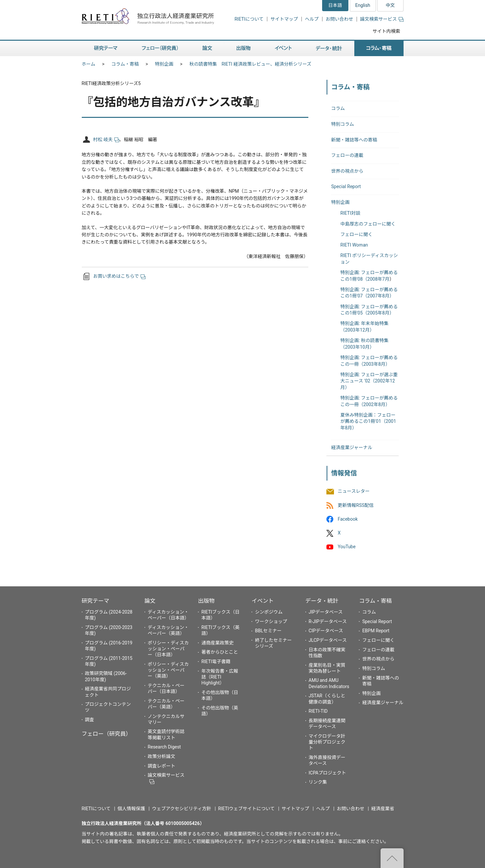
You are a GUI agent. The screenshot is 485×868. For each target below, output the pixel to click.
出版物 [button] (243, 48)
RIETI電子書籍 (216, 662)
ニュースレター (354, 491)
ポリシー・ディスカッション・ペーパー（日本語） (168, 649)
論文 (150, 601)
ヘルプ (312, 19)
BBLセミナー (268, 631)
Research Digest (164, 747)
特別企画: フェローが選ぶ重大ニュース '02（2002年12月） (369, 381)
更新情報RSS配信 (356, 505)
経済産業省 (383, 809)
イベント (263, 601)
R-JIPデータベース (328, 621)
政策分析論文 (162, 756)
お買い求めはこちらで (120, 276)
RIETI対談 (351, 213)
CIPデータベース (326, 631)
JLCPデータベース (328, 640)
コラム (338, 108)
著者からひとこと (220, 652)
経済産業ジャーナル (352, 447)
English (363, 5)
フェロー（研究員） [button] (160, 48)
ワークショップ (271, 621)
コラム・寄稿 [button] (379, 48)
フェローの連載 (347, 155)
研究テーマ (96, 601)
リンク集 (318, 782)
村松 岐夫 (106, 140)
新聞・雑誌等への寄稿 (354, 140)
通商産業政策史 (217, 643)
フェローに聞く (357, 234)
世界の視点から (347, 171)
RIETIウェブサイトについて (246, 809)
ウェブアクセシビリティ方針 (182, 809)
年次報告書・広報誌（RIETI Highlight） (220, 677)
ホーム (89, 64)
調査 (90, 720)
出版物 (206, 601)
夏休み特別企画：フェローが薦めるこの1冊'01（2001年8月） (368, 421)
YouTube (347, 547)
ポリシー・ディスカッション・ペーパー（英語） (168, 670)
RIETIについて (249, 19)
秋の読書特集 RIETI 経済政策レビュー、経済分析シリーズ (250, 64)
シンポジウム (269, 612)
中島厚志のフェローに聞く (368, 224)
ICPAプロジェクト (327, 773)
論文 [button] (207, 48)
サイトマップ (284, 19)
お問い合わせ (340, 19)
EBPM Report (376, 631)
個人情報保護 (131, 809)
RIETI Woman (354, 245)
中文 (390, 5)
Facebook (348, 519)
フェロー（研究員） (107, 734)
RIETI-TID (318, 711)
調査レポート (162, 766)
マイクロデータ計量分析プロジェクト (327, 742)
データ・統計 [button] (329, 48)
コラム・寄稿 (125, 64)
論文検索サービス (382, 19)
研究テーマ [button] (106, 48)
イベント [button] (283, 48)
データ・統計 (322, 601)
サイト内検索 (386, 31)
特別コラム (343, 124)
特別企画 (164, 64)
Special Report (346, 186)
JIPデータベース (326, 612)
